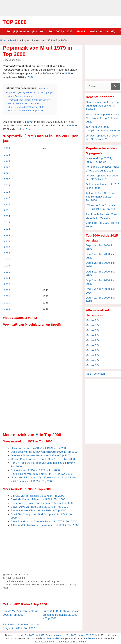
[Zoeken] (115, 86)
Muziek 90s (93, 335)
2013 (7, 223)
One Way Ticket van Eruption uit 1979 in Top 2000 (41, 456)
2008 (7, 253)
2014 (7, 216)
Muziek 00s (93, 330)
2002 (30, 77)
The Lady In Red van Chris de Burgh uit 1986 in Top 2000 (21, 626)
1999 (68, 74)
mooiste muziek (51, 638)
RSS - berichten (95, 374)
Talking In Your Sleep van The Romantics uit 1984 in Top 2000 (101, 197)
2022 (7, 167)
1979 (30, 122)
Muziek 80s (93, 340)
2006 (7, 266)
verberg (42, 88)
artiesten (90, 638)
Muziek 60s (93, 350)
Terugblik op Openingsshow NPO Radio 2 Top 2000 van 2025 (102, 118)
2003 (7, 284)
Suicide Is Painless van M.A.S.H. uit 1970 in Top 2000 (34, 581)
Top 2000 (15, 22)
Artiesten (96, 32)
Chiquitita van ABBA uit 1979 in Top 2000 (35, 470)
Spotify (111, 32)
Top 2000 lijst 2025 (61, 32)
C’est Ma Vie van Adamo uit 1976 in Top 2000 (38, 499)
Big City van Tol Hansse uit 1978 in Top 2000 (37, 496)
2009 (7, 247)
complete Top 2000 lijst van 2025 (74, 635)
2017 (7, 198)
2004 (7, 278)
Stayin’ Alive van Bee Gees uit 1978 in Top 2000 (39, 507)
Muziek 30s (93, 365)
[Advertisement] (61, 7)
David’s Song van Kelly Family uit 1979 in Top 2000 (41, 474)
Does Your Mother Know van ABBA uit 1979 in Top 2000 (44, 452)
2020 (7, 179)
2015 (7, 210)
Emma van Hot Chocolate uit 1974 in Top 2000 (39, 511)
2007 (7, 260)
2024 (7, 155)
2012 (7, 229)
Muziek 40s (93, 360)
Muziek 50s (93, 355)
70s (27, 129)
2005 (7, 272)
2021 (7, 173)
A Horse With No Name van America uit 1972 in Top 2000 (45, 525)
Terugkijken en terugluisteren (26, 32)
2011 (7, 235)
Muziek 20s (93, 320)
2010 (7, 241)
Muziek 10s (93, 325)
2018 (7, 192)
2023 (7, 161)
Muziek (81, 32)
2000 (7, 303)
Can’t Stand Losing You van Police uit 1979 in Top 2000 (44, 522)
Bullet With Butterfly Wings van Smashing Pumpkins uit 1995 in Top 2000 (61, 615)
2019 (7, 186)
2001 (7, 296)
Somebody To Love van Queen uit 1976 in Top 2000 (42, 503)
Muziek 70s (93, 345)
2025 (7, 148)
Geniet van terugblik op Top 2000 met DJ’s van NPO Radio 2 (102, 106)
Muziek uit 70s (22, 575)
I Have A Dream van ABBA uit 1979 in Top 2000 (39, 448)
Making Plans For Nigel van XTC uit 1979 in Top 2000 (43, 459)
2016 (7, 204)
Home (4, 41)
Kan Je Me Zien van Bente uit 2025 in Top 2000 (21, 613)
